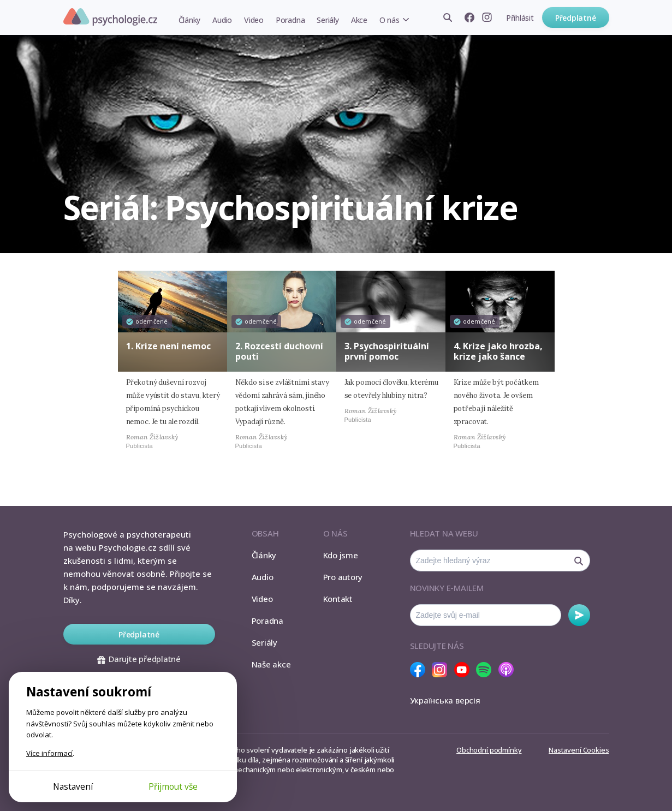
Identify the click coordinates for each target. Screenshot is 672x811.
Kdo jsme (341, 555)
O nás (389, 20)
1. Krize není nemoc (168, 346)
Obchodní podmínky (489, 750)
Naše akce (271, 664)
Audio (222, 20)
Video (254, 20)
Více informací (49, 753)
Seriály (328, 20)
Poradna (290, 20)
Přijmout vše (173, 786)
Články (190, 20)
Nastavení (73, 786)
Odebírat (579, 615)
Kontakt (338, 599)
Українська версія (445, 700)
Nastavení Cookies (579, 750)
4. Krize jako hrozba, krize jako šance (498, 351)
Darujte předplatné (139, 659)
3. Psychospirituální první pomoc (387, 351)
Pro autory (343, 577)
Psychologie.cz (110, 17)
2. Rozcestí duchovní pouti (279, 351)
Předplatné (576, 18)
